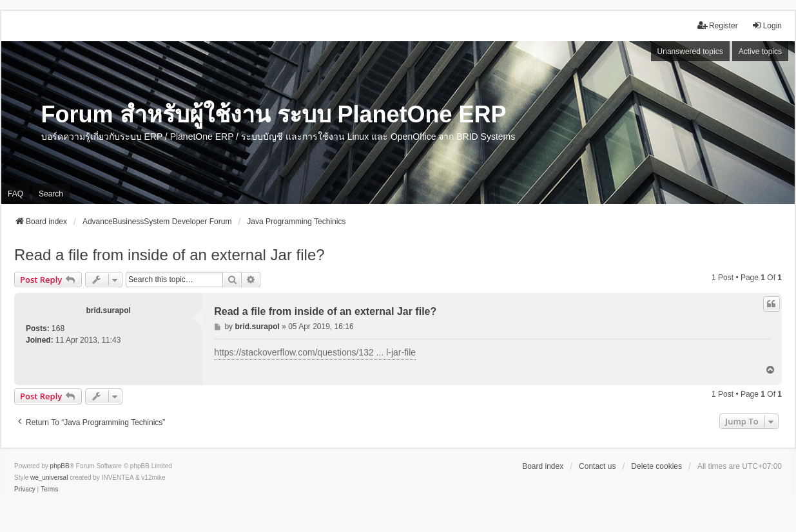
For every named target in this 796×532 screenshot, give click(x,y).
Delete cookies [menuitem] (656, 466)
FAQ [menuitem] (15, 194)
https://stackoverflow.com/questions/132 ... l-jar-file (315, 352)
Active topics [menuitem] (760, 52)
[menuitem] (25, 489)
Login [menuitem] (767, 25)
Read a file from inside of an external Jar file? (170, 255)
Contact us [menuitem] (597, 466)
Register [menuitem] (718, 25)
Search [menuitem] (51, 194)
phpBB (60, 466)
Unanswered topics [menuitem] (690, 52)
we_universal (49, 478)
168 (58, 328)
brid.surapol (108, 310)
